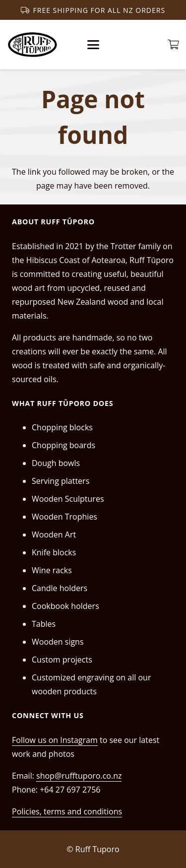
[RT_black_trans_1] (32, 45)
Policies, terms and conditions (67, 811)
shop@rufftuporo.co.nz (79, 776)
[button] (93, 45)
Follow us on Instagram (55, 740)
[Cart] (174, 45)
